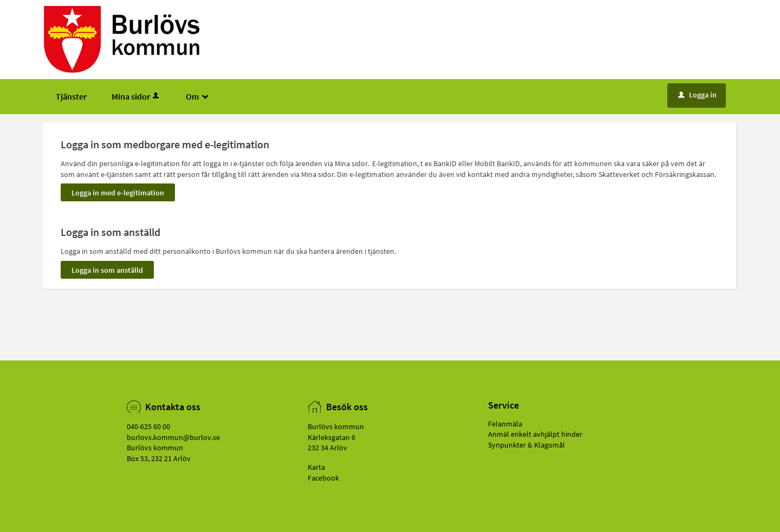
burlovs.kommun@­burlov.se (173, 437)
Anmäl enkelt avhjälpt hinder (535, 434)
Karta (316, 467)
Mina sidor (136, 96)
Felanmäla (505, 424)
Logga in (697, 95)
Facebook (323, 478)
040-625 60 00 (148, 426)
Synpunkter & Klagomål (526, 445)
